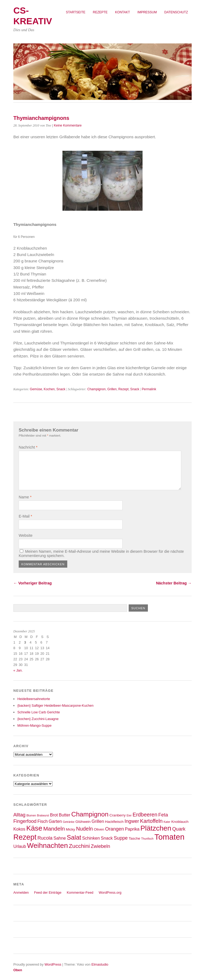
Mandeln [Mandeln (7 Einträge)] (54, 829)
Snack (61, 389)
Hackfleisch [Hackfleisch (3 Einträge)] (114, 822)
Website (26, 535)
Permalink (149, 389)
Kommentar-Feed (80, 892)
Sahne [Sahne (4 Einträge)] (60, 838)
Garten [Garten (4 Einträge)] (55, 821)
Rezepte (100, 12)
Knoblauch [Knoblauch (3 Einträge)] (180, 822)
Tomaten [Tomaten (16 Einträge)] (170, 837)
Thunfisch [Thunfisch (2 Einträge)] (147, 839)
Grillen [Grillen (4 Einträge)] (98, 821)
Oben (18, 970)
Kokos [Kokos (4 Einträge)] (19, 829)
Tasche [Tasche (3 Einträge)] (134, 838)
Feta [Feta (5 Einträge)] (163, 815)
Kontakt (123, 12)
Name (25, 497)
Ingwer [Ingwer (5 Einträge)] (132, 821)
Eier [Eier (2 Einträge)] (129, 815)
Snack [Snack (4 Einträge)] (107, 838)
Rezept (123, 389)
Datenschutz (176, 12)
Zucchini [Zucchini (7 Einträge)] (79, 846)
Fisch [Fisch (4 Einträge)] (43, 821)
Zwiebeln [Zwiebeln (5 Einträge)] (100, 846)
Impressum (147, 12)
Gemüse (36, 389)
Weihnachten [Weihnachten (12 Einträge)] (47, 845)
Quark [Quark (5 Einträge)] (179, 829)
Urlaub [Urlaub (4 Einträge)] (20, 846)
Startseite (76, 12)
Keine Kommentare (68, 125)
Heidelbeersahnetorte (34, 699)
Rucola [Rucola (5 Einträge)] (45, 838)
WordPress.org (110, 892)
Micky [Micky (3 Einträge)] (71, 829)
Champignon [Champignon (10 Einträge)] (90, 814)
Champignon (96, 389)
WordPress (53, 964)
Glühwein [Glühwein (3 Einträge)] (83, 822)
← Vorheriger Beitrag (33, 583)
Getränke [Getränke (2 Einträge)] (69, 822)
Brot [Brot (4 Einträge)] (54, 815)
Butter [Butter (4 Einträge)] (64, 815)
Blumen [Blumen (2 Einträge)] (31, 815)
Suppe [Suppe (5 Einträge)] (121, 838)
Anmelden (21, 892)
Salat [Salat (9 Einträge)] (74, 837)
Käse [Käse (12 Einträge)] (34, 828)
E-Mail (25, 516)
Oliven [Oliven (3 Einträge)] (99, 829)
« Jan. (18, 670)
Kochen (49, 389)
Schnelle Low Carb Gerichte (39, 712)
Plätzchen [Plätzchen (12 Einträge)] (156, 828)
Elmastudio (100, 964)
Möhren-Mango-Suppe (34, 725)
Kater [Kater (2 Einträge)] (167, 822)
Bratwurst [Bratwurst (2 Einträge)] (43, 815)
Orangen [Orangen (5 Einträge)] (115, 829)
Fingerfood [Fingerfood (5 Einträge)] (25, 821)
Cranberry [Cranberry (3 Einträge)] (118, 815)
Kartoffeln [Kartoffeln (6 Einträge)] (151, 821)
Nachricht (28, 447)
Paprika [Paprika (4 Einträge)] (132, 829)
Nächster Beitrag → (174, 583)
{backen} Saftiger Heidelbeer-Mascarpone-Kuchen (55, 705)
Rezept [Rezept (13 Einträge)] (25, 837)
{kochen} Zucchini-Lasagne (38, 719)
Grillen (112, 389)
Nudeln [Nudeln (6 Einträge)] (84, 829)
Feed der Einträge (48, 892)
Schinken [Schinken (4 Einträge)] (91, 838)
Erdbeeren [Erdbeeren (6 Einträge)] (145, 815)
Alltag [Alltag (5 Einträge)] (19, 815)
